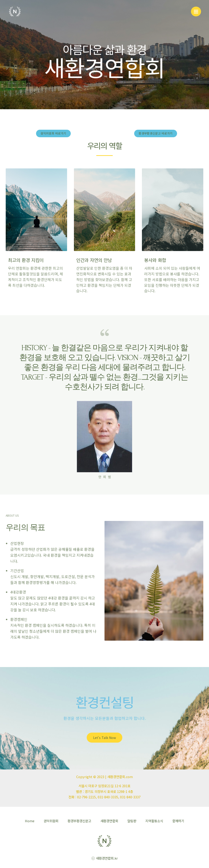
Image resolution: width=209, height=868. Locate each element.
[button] (53, 133)
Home (30, 821)
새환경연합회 (109, 821)
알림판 (132, 821)
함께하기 (178, 821)
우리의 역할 (104, 145)
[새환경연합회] (15, 13)
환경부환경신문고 (79, 821)
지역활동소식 (154, 821)
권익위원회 (51, 821)
